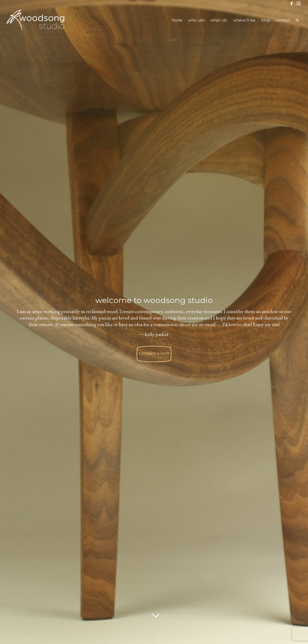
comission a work (154, 351)
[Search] (297, 20)
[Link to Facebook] (291, 3)
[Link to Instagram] (298, 3)
